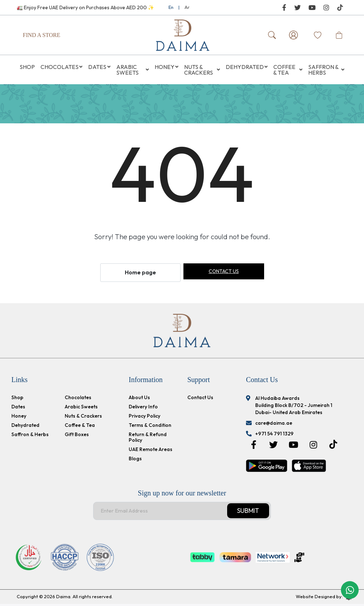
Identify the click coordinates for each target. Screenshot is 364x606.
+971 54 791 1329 (274, 436)
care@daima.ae (274, 425)
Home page (140, 275)
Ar (187, 7)
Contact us (224, 274)
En (171, 7)
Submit (248, 513)
